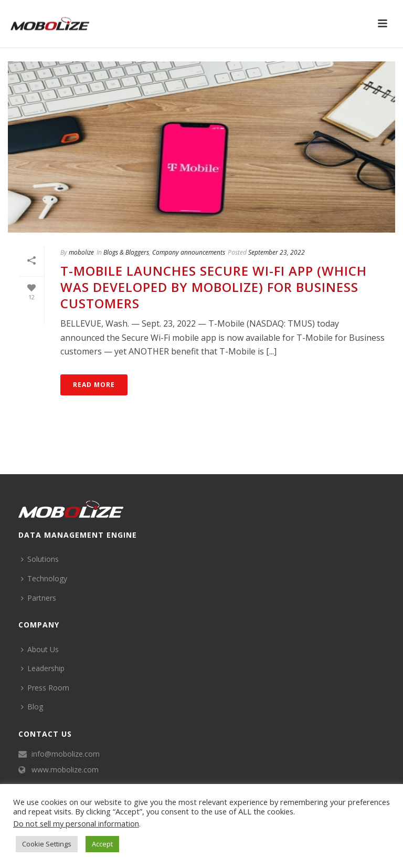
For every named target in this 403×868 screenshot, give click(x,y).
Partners (39, 598)
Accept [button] (102, 844)
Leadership (43, 668)
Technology (44, 578)
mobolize (81, 252)
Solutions (40, 559)
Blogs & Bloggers (126, 252)
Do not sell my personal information (76, 823)
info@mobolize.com (66, 754)
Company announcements (189, 252)
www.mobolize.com (65, 770)
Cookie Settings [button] (47, 844)
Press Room (45, 688)
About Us (40, 649)
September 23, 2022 (277, 252)
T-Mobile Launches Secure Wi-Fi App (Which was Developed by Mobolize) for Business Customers (214, 287)
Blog (32, 707)
